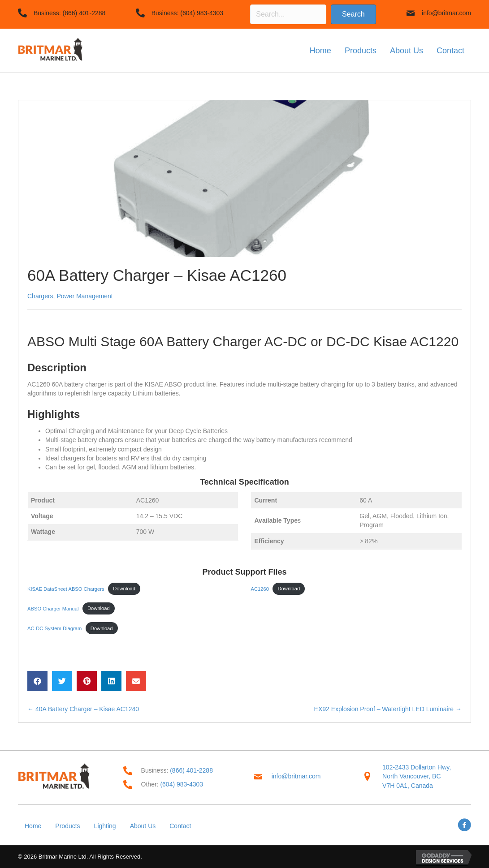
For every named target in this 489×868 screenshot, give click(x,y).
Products (67, 826)
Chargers (40, 296)
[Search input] (288, 14)
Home (33, 826)
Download (124, 589)
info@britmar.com (446, 13)
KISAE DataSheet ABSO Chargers (66, 589)
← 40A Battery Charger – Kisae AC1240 (83, 709)
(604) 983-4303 (202, 13)
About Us (143, 826)
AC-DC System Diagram (54, 628)
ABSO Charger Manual (53, 608)
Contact (180, 826)
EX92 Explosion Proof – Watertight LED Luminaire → (388, 709)
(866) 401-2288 (84, 13)
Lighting (105, 826)
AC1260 (260, 589)
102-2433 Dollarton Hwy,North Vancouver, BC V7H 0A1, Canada (417, 776)
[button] (353, 14)
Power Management (84, 296)
